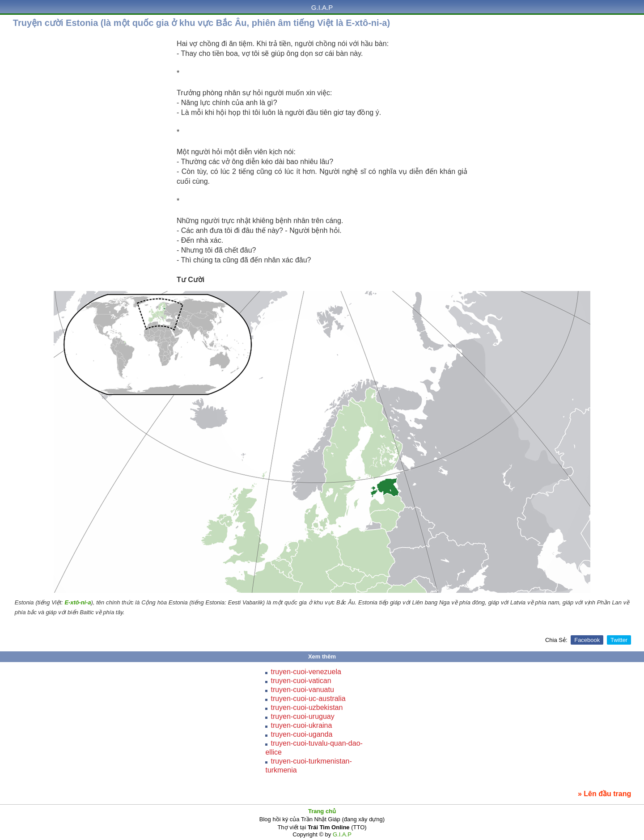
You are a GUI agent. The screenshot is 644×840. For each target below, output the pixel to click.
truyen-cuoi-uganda (301, 734)
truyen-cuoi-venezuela (306, 672)
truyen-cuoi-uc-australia (308, 699)
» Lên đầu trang (604, 794)
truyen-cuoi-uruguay (302, 716)
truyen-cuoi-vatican (301, 681)
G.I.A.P (322, 7)
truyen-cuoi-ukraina (301, 725)
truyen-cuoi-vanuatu (302, 690)
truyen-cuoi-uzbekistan (307, 707)
